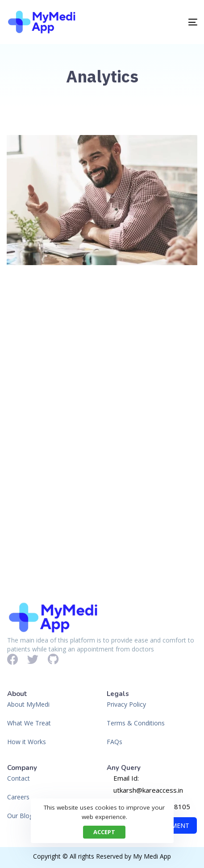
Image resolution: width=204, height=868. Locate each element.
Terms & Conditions (136, 723)
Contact (19, 778)
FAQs (114, 742)
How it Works (27, 742)
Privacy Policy (126, 704)
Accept (104, 832)
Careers (18, 797)
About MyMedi (28, 704)
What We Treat (29, 723)
